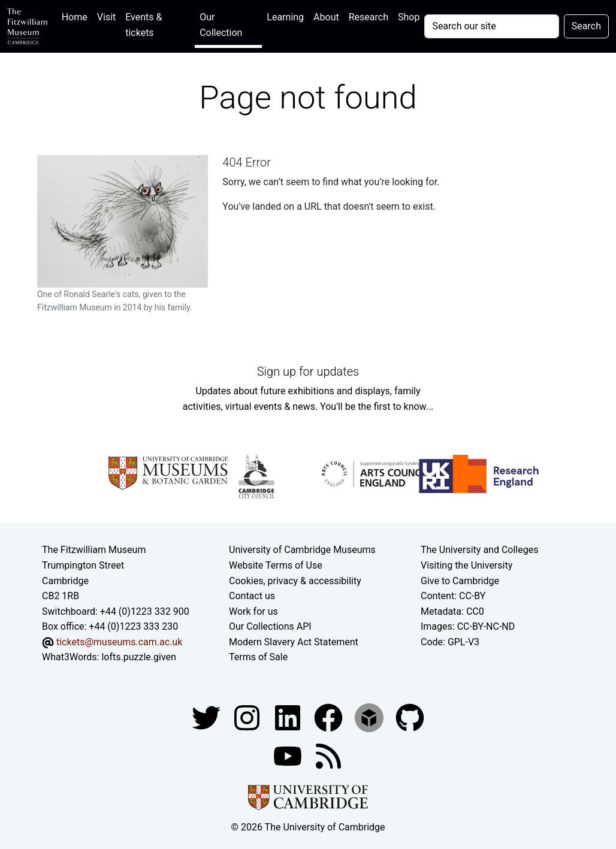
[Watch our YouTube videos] (289, 755)
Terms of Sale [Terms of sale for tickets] (258, 657)
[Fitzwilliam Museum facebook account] (289, 717)
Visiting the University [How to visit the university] (466, 565)
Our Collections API (270, 626)
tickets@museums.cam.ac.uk (119, 642)
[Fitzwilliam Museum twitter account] (207, 717)
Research (369, 17)
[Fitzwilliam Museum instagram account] (248, 717)
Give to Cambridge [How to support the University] (460, 581)
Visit (106, 17)
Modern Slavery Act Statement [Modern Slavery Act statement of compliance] (294, 642)
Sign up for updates (308, 371)
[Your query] (491, 26)
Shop (409, 17)
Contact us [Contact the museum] (252, 596)
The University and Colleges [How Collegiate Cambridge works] (479, 550)
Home (77, 16)
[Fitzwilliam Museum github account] (410, 717)
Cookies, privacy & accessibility (295, 581)
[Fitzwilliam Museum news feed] (328, 755)
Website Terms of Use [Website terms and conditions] (276, 565)
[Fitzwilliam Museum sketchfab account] (370, 717)
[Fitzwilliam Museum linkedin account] (330, 717)
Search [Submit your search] (586, 26)
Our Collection (221, 25)
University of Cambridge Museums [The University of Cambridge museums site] (302, 550)
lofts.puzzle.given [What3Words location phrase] (138, 657)
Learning (285, 17)
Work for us (253, 611)
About (326, 17)
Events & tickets (144, 25)
